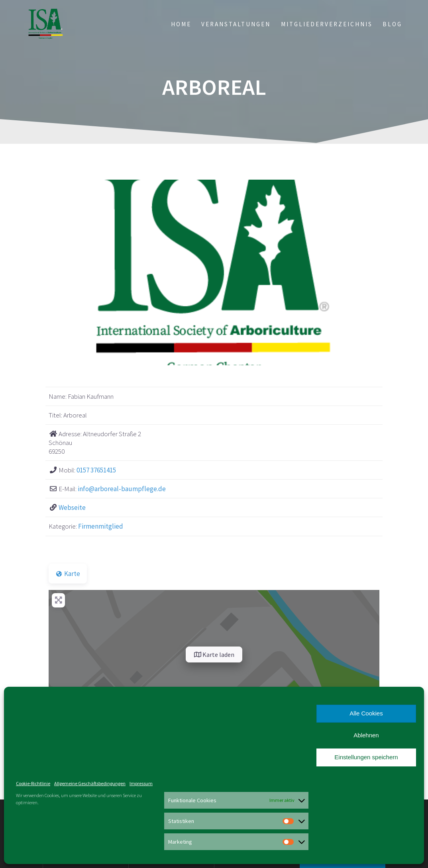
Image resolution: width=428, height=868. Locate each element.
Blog (392, 24)
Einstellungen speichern (366, 757)
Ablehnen (366, 735)
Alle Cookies (366, 713)
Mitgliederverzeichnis (327, 24)
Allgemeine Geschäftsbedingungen (90, 783)
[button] (73, 272)
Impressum (141, 783)
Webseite (72, 507)
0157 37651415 (96, 470)
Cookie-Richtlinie (33, 783)
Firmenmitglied (101, 526)
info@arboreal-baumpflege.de (122, 489)
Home (181, 24)
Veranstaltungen (236, 24)
